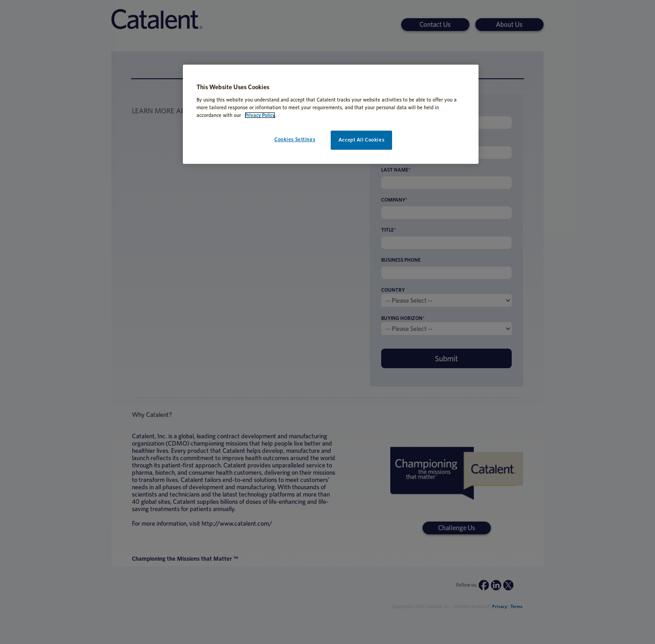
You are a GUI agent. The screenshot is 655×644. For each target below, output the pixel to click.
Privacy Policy (260, 115)
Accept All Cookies (361, 140)
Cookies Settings (295, 139)
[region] (331, 114)
